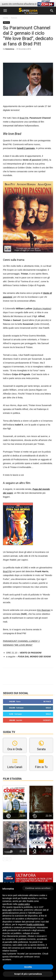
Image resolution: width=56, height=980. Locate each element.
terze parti (7, 910)
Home (6, 18)
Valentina (10, 49)
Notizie (14, 18)
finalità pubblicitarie (35, 924)
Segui (48, 708)
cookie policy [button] (24, 904)
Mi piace (47, 701)
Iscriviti (47, 720)
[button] (52, 11)
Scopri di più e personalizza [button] (28, 974)
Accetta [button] (28, 967)
